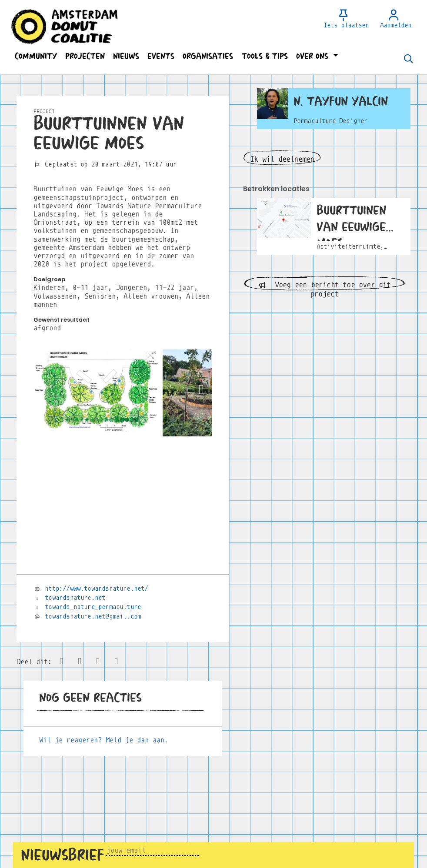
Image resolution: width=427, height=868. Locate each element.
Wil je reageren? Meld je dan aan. (104, 740)
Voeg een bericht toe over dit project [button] (325, 286)
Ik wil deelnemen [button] (282, 159)
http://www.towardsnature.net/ (96, 589)
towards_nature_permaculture (93, 607)
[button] (36, 56)
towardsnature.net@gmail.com (93, 616)
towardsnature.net (75, 598)
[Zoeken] (408, 60)
